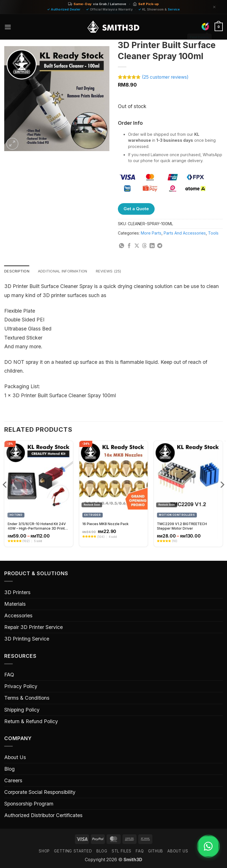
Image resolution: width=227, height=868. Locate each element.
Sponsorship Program (29, 804)
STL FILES (122, 851)
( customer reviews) (165, 77)
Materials (15, 604)
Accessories (18, 616)
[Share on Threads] (144, 246)
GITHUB (156, 851)
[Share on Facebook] (129, 246)
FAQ (9, 675)
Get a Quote (136, 209)
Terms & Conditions (27, 698)
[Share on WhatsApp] (122, 246)
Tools (213, 233)
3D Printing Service (27, 639)
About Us (15, 758)
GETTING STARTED (73, 851)
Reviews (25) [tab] (114, 271)
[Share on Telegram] (160, 246)
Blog (9, 769)
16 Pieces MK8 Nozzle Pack (105, 524)
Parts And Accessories (185, 233)
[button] (8, 27)
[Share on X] (137, 246)
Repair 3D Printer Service (33, 627)
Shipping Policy (22, 710)
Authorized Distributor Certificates (43, 816)
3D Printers (17, 593)
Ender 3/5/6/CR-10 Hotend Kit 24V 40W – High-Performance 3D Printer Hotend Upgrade (38, 527)
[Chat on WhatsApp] (206, 846)
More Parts (151, 233)
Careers (13, 781)
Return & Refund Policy (31, 722)
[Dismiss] (214, 7)
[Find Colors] (205, 26)
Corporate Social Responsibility (40, 792)
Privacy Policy (21, 687)
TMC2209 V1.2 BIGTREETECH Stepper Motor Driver (182, 526)
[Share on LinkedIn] (152, 246)
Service (174, 9)
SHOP (44, 851)
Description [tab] (18, 271)
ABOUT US (178, 851)
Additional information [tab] (66, 271)
